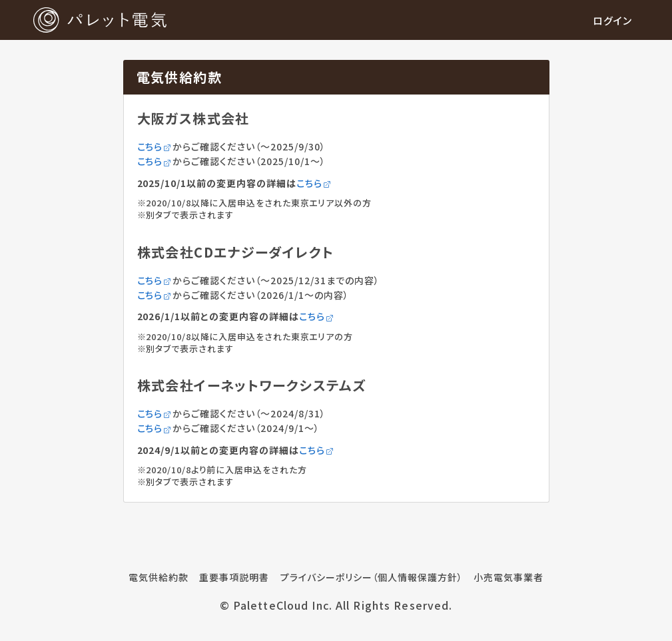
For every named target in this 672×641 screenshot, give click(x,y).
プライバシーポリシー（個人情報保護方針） (372, 577)
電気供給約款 (159, 577)
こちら (155, 146)
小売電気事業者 (508, 577)
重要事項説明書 (234, 577)
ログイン (612, 20)
